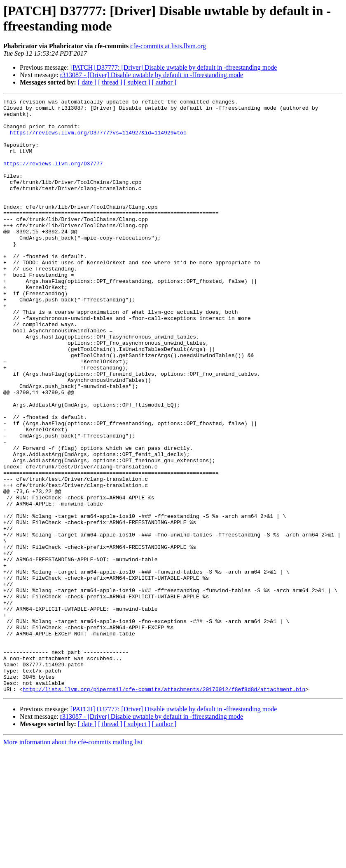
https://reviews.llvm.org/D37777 (53, 177)
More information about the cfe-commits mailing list (73, 861)
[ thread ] (110, 82)
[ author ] (164, 82)
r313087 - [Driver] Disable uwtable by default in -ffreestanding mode (152, 75)
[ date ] (87, 82)
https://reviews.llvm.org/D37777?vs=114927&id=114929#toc (98, 140)
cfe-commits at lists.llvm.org (168, 46)
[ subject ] (137, 82)
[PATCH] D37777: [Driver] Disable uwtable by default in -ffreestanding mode (174, 67)
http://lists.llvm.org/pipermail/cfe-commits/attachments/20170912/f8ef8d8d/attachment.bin (164, 808)
